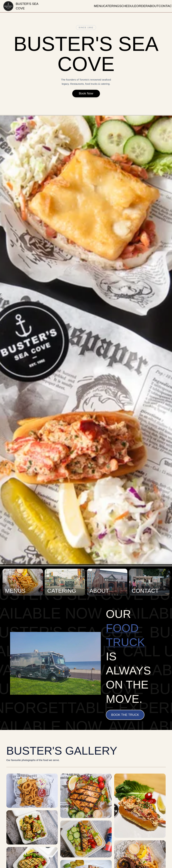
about (153, 6)
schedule (128, 6)
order (142, 6)
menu (99, 6)
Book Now (86, 95)
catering (111, 6)
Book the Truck (125, 715)
